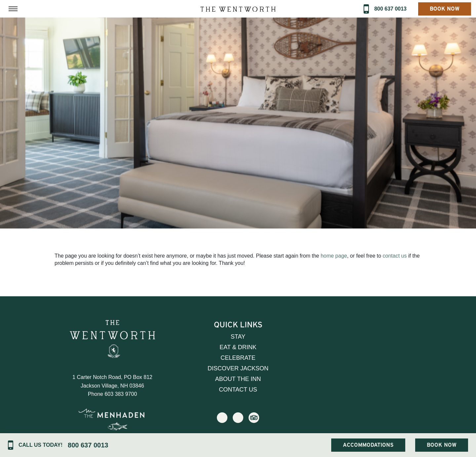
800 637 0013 (390, 9)
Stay (238, 337)
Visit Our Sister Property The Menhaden (112, 425)
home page (334, 256)
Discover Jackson (238, 368)
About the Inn (238, 379)
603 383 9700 (121, 394)
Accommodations (368, 445)
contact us (395, 256)
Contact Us (238, 390)
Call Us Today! (40, 445)
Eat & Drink (238, 347)
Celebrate (238, 358)
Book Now (445, 9)
